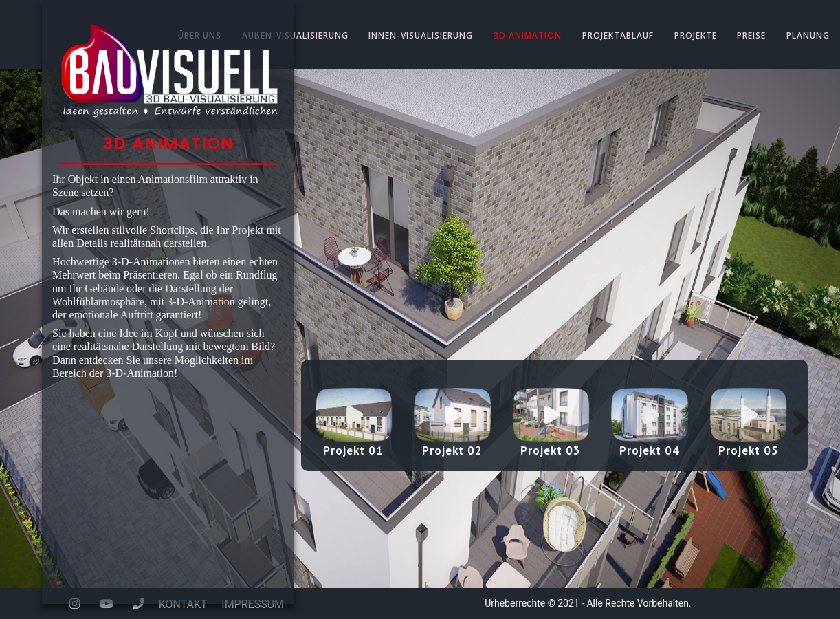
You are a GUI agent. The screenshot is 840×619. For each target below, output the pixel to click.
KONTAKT (183, 604)
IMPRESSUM (253, 604)
